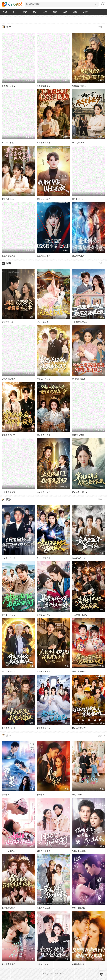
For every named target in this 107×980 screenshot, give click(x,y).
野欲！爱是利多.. (79, 908)
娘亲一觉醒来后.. (44, 322)
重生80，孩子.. (8, 86)
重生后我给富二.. (44, 86)
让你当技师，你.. (9, 558)
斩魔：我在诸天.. (9, 379)
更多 (102, 27)
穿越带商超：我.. (9, 492)
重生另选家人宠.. (9, 256)
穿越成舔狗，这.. (44, 379)
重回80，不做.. (8, 143)
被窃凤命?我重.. (79, 86)
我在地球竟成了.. (79, 728)
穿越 (25, 12)
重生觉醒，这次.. (44, 256)
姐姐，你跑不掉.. (9, 851)
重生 (15, 12)
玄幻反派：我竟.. (9, 728)
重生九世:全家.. (8, 199)
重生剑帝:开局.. (79, 256)
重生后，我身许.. (44, 199)
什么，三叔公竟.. (9, 672)
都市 (55, 12)
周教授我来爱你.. (44, 851)
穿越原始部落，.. (79, 435)
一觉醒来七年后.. (79, 322)
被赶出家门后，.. (9, 615)
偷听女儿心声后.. (79, 851)
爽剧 (35, 12)
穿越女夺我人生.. (44, 435)
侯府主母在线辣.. (9, 908)
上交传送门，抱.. (44, 492)
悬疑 (75, 12)
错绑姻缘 (6, 795)
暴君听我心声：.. (44, 615)
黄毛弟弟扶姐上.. (44, 908)
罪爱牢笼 (41, 795)
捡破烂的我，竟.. (79, 558)
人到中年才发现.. (44, 672)
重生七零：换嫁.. (44, 143)
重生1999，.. (78, 199)
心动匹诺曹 (77, 795)
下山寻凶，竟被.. (79, 615)
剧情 (85, 12)
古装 (65, 12)
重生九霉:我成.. (79, 143)
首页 (5, 12)
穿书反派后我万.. (9, 435)
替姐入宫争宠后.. (79, 672)
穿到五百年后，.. (79, 492)
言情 (45, 12)
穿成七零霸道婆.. (79, 379)
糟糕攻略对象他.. (9, 322)
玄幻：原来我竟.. (44, 558)
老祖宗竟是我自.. (44, 728)
